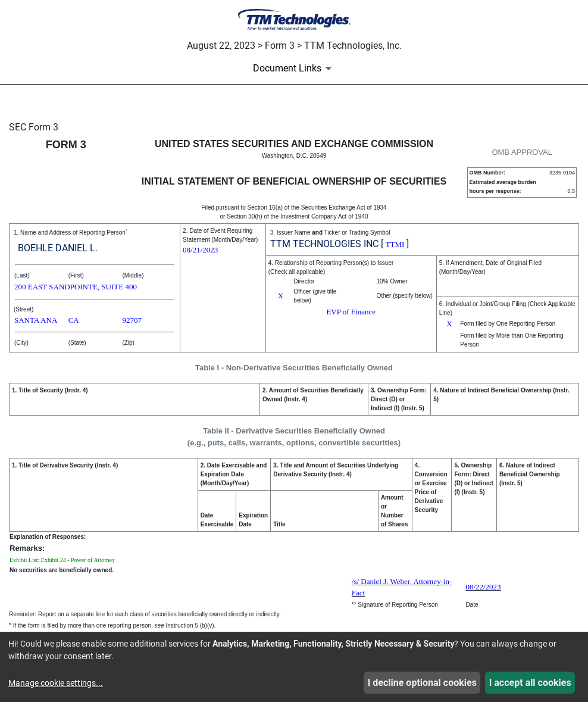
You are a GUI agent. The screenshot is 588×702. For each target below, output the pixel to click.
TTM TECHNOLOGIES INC (324, 244)
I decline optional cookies (422, 683)
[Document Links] (294, 68)
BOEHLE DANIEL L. (58, 248)
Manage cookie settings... (56, 683)
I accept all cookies (530, 683)
